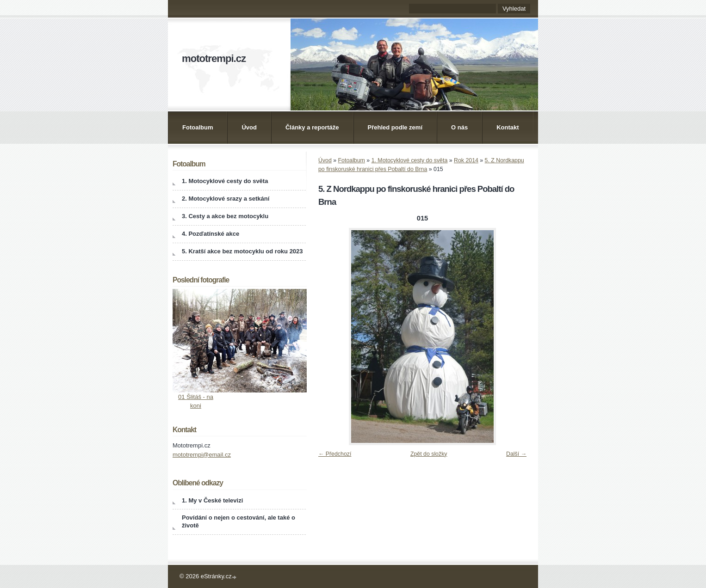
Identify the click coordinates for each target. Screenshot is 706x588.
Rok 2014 (466, 160)
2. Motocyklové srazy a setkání (226, 199)
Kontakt (508, 127)
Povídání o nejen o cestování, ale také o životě (238, 521)
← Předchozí (335, 454)
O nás (459, 127)
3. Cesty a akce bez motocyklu (225, 216)
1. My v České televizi (212, 500)
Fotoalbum (198, 127)
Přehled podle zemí (395, 127)
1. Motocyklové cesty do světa (410, 160)
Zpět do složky (429, 454)
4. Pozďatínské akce (211, 234)
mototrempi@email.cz (202, 455)
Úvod (249, 127)
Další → (516, 454)
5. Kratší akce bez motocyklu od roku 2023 (242, 251)
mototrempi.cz (214, 58)
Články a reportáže (312, 127)
